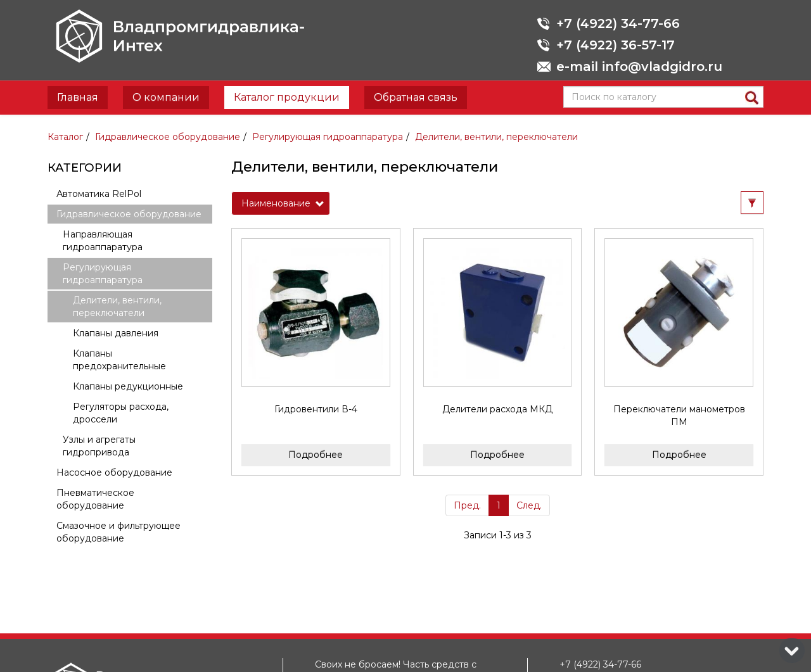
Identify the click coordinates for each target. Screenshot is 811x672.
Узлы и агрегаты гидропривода (99, 446)
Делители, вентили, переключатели (496, 137)
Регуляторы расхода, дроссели (121, 413)
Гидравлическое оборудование (168, 137)
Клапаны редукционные (128, 386)
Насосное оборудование (114, 472)
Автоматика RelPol (99, 194)
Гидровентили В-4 (316, 409)
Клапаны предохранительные (119, 360)
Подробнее (316, 455)
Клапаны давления (116, 333)
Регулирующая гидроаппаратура (328, 137)
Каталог (65, 137)
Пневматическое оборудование (95, 499)
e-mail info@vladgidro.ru (639, 67)
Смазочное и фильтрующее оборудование (118, 532)
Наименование (283, 203)
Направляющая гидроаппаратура (103, 241)
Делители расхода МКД (497, 409)
